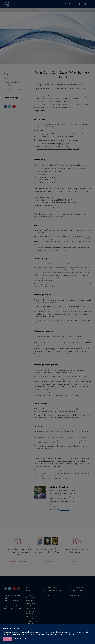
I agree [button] (7, 639)
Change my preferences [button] (23, 639)
